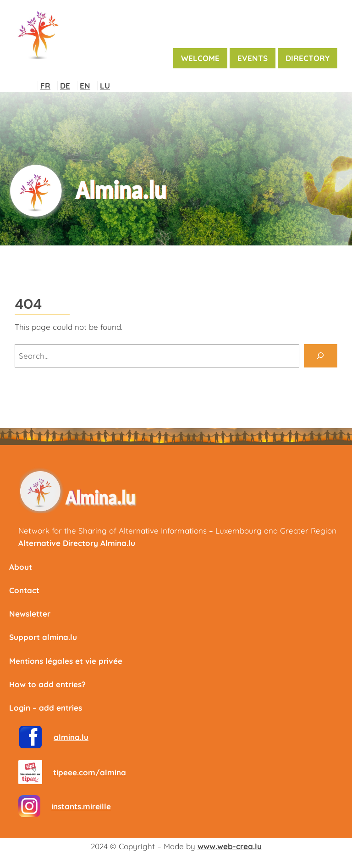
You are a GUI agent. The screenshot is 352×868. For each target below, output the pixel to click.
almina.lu (71, 737)
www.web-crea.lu (230, 846)
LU (105, 86)
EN (85, 86)
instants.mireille (81, 806)
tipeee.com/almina (90, 772)
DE (65, 86)
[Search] (321, 356)
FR (45, 86)
